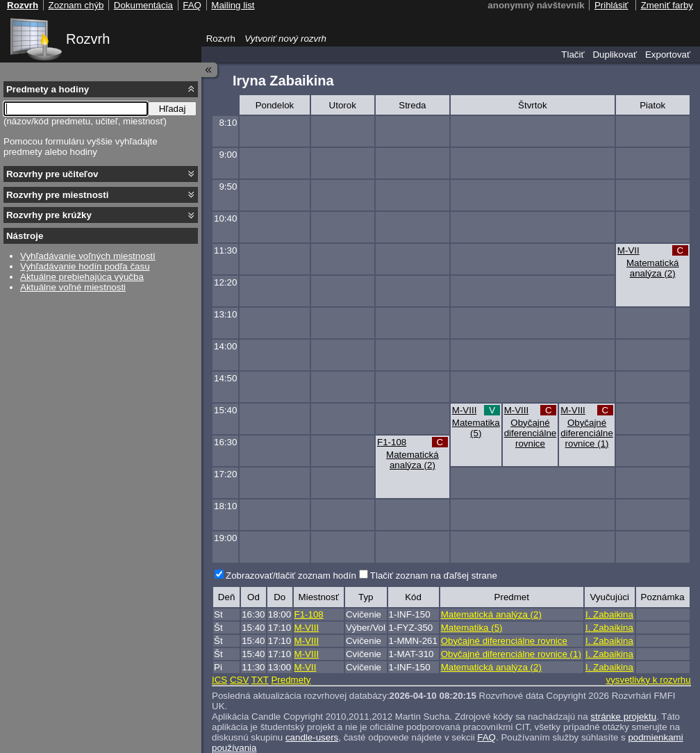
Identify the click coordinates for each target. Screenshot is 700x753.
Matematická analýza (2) (653, 268)
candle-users (312, 737)
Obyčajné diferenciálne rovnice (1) (587, 433)
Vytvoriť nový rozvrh (285, 39)
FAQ (486, 737)
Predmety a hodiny (48, 89)
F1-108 (392, 442)
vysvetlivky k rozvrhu (648, 680)
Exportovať (668, 55)
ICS (219, 680)
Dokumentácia (143, 5)
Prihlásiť (611, 5)
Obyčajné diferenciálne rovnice (531, 433)
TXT (260, 680)
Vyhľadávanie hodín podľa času (85, 266)
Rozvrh (88, 39)
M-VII (628, 250)
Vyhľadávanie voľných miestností (88, 256)
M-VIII (465, 410)
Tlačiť (573, 55)
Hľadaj (173, 109)
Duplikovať (615, 55)
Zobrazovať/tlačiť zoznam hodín (291, 576)
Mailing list (233, 5)
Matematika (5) (476, 428)
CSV (239, 680)
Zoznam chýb (76, 5)
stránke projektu (623, 717)
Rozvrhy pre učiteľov (52, 174)
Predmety (291, 680)
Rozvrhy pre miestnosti (57, 195)
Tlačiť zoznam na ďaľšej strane (434, 576)
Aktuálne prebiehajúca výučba (82, 277)
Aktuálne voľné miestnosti (73, 287)
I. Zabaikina (609, 614)
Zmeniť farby (667, 5)
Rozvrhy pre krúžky (49, 215)
